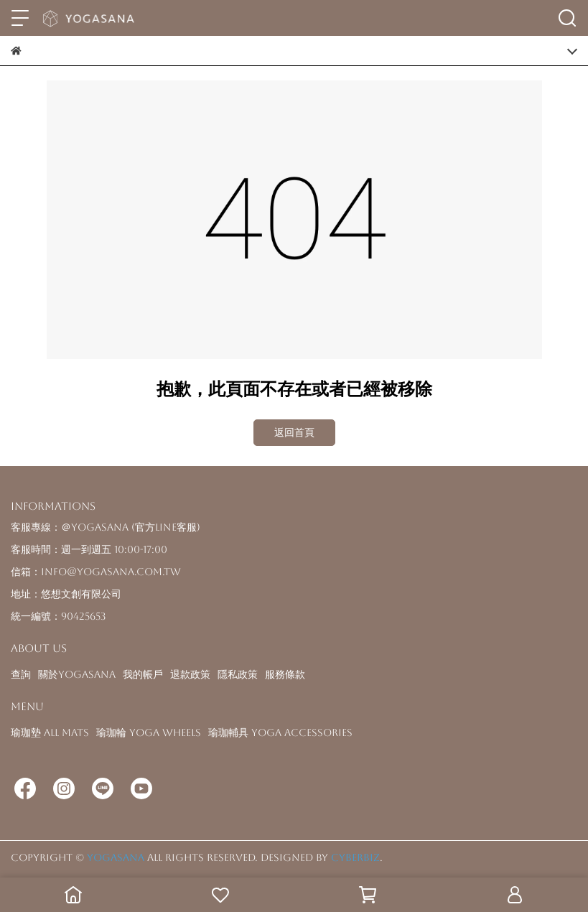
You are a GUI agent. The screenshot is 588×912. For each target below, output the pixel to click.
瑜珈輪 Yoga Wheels (149, 732)
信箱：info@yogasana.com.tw (96, 572)
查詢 (21, 674)
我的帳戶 (143, 674)
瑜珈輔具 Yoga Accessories (280, 732)
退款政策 (190, 674)
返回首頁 (294, 432)
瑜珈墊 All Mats (50, 732)
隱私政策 (238, 674)
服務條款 (285, 674)
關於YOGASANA (77, 674)
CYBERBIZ (355, 857)
